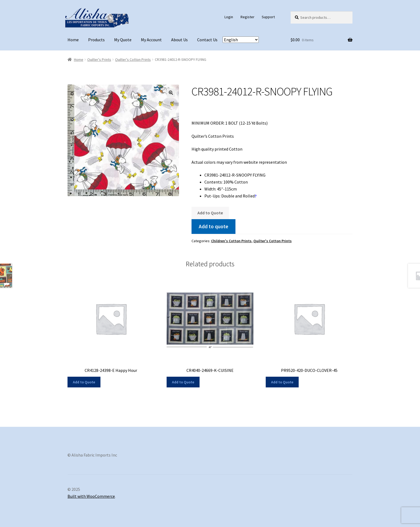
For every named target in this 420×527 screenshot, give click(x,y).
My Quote (123, 40)
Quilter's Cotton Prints (133, 59)
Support (268, 17)
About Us (179, 40)
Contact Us (207, 40)
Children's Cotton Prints (231, 241)
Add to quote (213, 226)
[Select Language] (241, 40)
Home (73, 40)
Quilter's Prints (99, 59)
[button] (171, 93)
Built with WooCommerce (91, 496)
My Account (151, 40)
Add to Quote (210, 213)
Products (96, 40)
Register (247, 17)
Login (229, 17)
